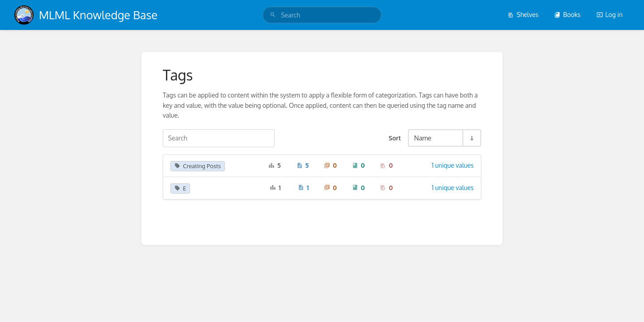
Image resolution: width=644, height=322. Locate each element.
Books (567, 15)
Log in (610, 15)
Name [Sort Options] (423, 138)
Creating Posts (198, 166)
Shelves (523, 15)
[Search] (273, 15)
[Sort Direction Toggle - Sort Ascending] (471, 138)
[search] (322, 15)
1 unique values (453, 165)
